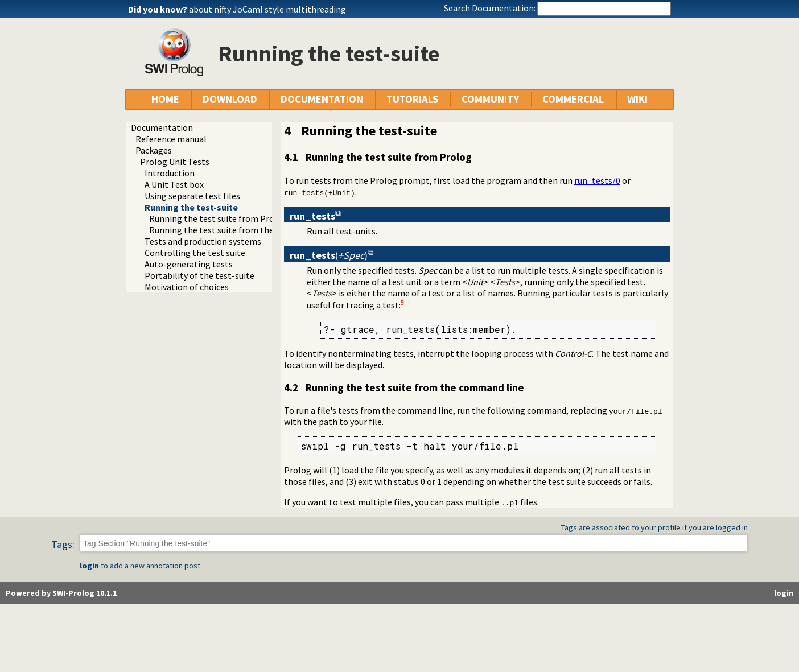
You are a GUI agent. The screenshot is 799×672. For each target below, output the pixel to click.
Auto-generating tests (189, 264)
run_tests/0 (597, 180)
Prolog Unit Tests (175, 162)
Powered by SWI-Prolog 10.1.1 (61, 593)
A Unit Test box (174, 184)
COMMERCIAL (573, 99)
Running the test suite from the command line (240, 230)
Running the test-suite (191, 207)
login (89, 566)
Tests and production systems (203, 241)
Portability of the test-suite (199, 275)
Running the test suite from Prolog (218, 218)
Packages (154, 150)
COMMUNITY (490, 99)
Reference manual (171, 139)
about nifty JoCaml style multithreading (267, 9)
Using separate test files (192, 196)
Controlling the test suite (195, 253)
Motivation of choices (187, 287)
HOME (165, 99)
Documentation (162, 127)
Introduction (170, 173)
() (329, 255)
